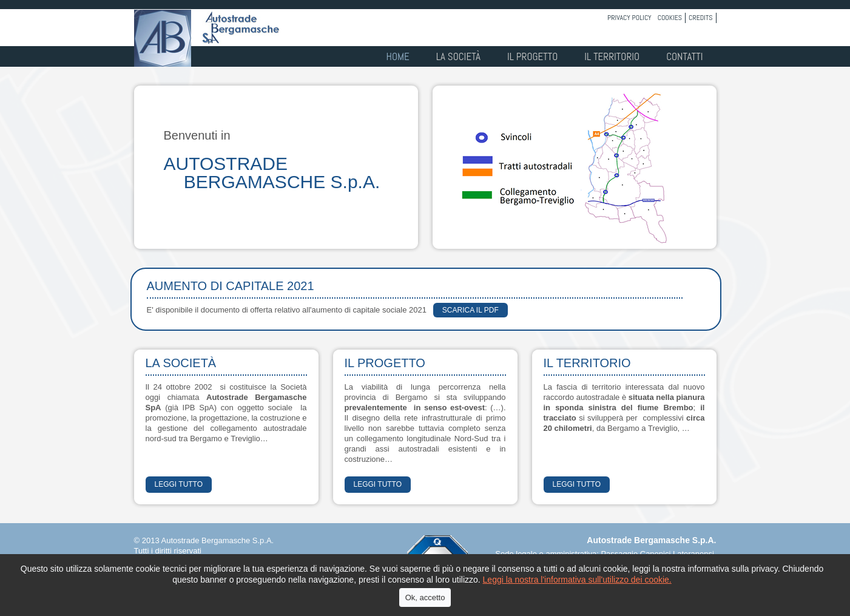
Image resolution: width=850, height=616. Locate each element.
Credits (700, 18)
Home (398, 56)
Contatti (684, 56)
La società (458, 56)
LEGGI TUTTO (179, 484)
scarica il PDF (471, 310)
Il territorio (612, 56)
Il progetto (532, 56)
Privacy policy (629, 18)
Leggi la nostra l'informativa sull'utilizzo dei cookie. (577, 580)
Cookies (670, 18)
